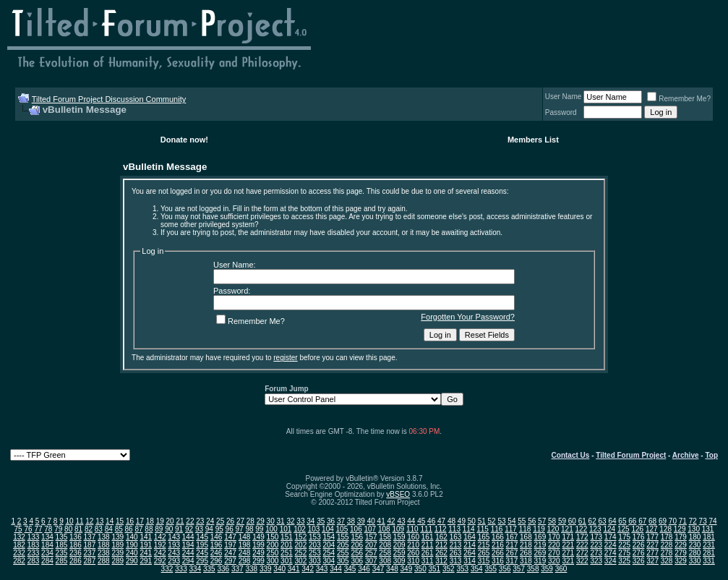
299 (258, 561)
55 (522, 521)
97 (240, 529)
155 (343, 537)
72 (693, 521)
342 (308, 569)
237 (90, 553)
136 (76, 537)
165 (484, 537)
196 (217, 545)
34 (311, 521)
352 (449, 569)
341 (294, 569)
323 (596, 561)
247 (230, 553)
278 (667, 553)
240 (132, 553)
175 (624, 537)
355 (491, 569)
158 (385, 537)
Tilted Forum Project (631, 455)
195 (202, 545)
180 (695, 537)
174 (611, 537)
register (285, 358)
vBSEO (398, 494)
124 (609, 529)
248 (245, 553)
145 (202, 537)
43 (401, 521)
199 (258, 545)
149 (258, 537)
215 (484, 545)
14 (110, 521)
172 (582, 537)
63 (603, 521)
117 (511, 529)
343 (322, 569)
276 (639, 553)
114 (469, 529)
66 (632, 521)
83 (99, 529)
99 (259, 529)
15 (120, 521)
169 (540, 537)
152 (301, 537)
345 (350, 569)
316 (498, 561)
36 (331, 521)
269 (540, 553)
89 (159, 529)
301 (287, 561)
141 (146, 537)
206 (357, 545)
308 (385, 561)
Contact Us (571, 455)
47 (441, 521)
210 (413, 545)
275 (624, 553)
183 (34, 545)
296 (217, 561)
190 (132, 545)
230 (695, 545)
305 (343, 561)
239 (117, 553)
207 (371, 545)
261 (428, 553)
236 (76, 553)
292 (160, 561)
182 (19, 545)
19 (160, 521)
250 (273, 553)
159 (399, 537)
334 (196, 569)
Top (711, 455)
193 (174, 545)
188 (104, 545)
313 (456, 561)
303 (315, 561)
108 (384, 529)
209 (399, 545)
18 (150, 521)
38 (351, 521)
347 (378, 569)
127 (652, 529)
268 (526, 553)
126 (637, 529)
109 (398, 529)
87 (138, 529)
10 (69, 521)
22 (190, 521)
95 (219, 529)
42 (391, 521)
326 (639, 561)
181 (709, 537)
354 (477, 569)
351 (435, 569)
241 (146, 553)
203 (315, 545)
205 (343, 545)
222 (582, 545)
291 (146, 561)
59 (562, 521)
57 (542, 521)
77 (38, 529)
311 (428, 561)
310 (413, 561)
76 (28, 529)
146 (217, 537)
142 (160, 537)
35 (321, 521)
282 (19, 561)
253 (315, 553)
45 (421, 521)
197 (230, 545)
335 (209, 569)
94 (209, 529)
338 (251, 569)
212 (441, 545)
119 (539, 529)
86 (129, 529)
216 (498, 545)
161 (428, 537)
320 (554, 561)
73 (703, 521)
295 (202, 561)
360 (561, 569)
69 (663, 521)
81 (78, 529)
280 (695, 553)
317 (512, 561)
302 (301, 561)
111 (426, 529)
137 (90, 537)
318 (526, 561)
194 (188, 545)
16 (130, 521)
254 (329, 553)
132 (19, 537)
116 (497, 529)
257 (371, 553)
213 (456, 545)
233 (34, 553)
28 (250, 521)
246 (217, 553)
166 (498, 537)
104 (328, 529)
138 (104, 537)
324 (611, 561)
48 (451, 521)
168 (526, 537)
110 (412, 529)
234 (47, 553)
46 (431, 521)
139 (117, 537)
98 (249, 529)
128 (665, 529)
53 (501, 521)
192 (160, 545)
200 (273, 545)
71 (683, 521)
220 (554, 545)
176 (639, 537)
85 (119, 529)
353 (462, 569)
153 (315, 537)
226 (639, 545)
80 (68, 529)
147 (230, 537)
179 (681, 537)
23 (200, 521)
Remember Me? (679, 99)
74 (712, 521)
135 (62, 537)
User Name (564, 97)
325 (624, 561)
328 (667, 561)
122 (582, 529)
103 (314, 529)
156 (357, 537)
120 (553, 529)
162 (441, 537)
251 (287, 553)
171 (568, 537)
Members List (533, 140)
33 (300, 521)
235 (62, 553)
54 (511, 521)
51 (482, 521)
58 (552, 521)
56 (532, 521)
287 (90, 561)
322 (582, 561)
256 (357, 553)
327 (652, 561)
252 (301, 553)
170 (554, 537)
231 (709, 545)
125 (624, 529)
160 (413, 537)
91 (179, 529)
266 (498, 553)
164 (470, 537)
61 (582, 521)
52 (492, 521)
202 (301, 545)
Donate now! (184, 140)
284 (47, 561)
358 (533, 569)
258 (385, 553)
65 (622, 521)
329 (681, 561)
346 (364, 569)
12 (89, 521)
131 (708, 529)
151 (287, 537)
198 (245, 545)
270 (554, 553)
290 (132, 561)
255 (343, 553)
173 (596, 537)
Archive (686, 455)
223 (596, 545)
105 (342, 529)
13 (99, 521)
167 (512, 537)
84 (109, 529)
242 (160, 553)
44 (411, 521)
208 (385, 545)
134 (47, 537)
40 (371, 521)
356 (505, 569)
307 (371, 561)
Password (561, 112)
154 (329, 537)
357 (519, 569)
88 (149, 529)
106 (356, 529)
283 (34, 561)
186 (76, 545)
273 (596, 553)
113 (454, 529)
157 (371, 537)
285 (62, 561)
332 (167, 569)
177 (652, 537)
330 (695, 561)
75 (18, 529)
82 (89, 529)
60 (572, 521)
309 (399, 561)
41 (381, 521)
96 (230, 529)
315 (484, 561)
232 (19, 553)
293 (174, 561)
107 (371, 529)
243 (174, 553)
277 (652, 553)
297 (230, 561)
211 (428, 545)
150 (273, 537)
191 (146, 545)
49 (462, 521)
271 (568, 553)
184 (47, 545)
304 (329, 561)
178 (667, 537)
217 (512, 545)
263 (456, 553)
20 (170, 521)
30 (271, 521)
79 (58, 529)
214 (470, 545)
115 (483, 529)
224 (611, 545)
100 (271, 529)
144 (188, 537)
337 (237, 569)
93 (199, 529)
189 (117, 545)
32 (290, 521)
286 (76, 561)
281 (709, 553)
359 (547, 569)
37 (341, 521)
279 (681, 553)
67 (642, 521)
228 (667, 545)
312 (441, 561)
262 (441, 553)
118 (525, 529)
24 (210, 521)
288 (104, 561)
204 (329, 545)
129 (680, 529)
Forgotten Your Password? (468, 317)
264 (470, 553)
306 (357, 561)
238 (104, 553)
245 (202, 553)
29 (261, 521)
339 (266, 569)
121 (567, 529)
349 (407, 569)
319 (540, 561)
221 (568, 545)
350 (420, 569)
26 (230, 521)
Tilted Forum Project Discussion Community (109, 99)
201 (287, 545)
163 (456, 537)
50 (472, 521)
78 (48, 529)
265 (484, 553)
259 (399, 553)
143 (174, 537)
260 (413, 553)
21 (180, 521)
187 (90, 545)
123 (595, 529)
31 (281, 521)
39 (361, 521)
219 (540, 545)
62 (592, 521)
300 (273, 561)
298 (245, 561)
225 (624, 545)
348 (392, 569)
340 (279, 569)
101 (286, 529)
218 (526, 545)
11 (79, 521)
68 (652, 521)
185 (62, 545)
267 (512, 553)
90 (169, 529)
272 (582, 553)
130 (694, 529)
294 (188, 561)
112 (441, 529)
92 (189, 529)
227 (652, 545)
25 (220, 521)
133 (34, 537)
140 (132, 537)
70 (673, 521)
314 (470, 561)
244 (188, 553)
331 (709, 561)
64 (612, 521)
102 (300, 529)
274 (611, 553)
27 (240, 521)
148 (245, 537)
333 (181, 569)
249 (258, 553)
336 (223, 569)
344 (336, 569)
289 (117, 561)
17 (140, 521)
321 (568, 561)
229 (681, 545)
